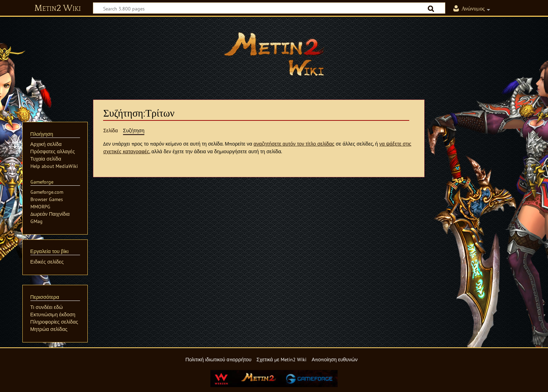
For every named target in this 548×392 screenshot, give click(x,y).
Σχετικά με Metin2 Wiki (282, 359)
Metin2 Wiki (57, 8)
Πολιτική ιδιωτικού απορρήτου (218, 359)
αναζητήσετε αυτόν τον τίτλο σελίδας (294, 144)
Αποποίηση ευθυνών (335, 359)
